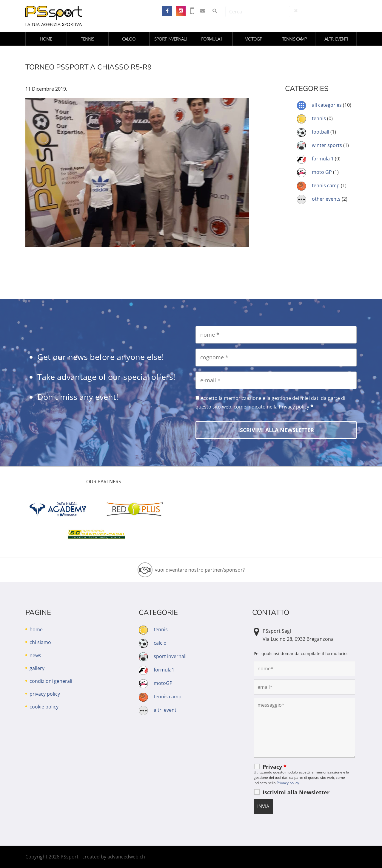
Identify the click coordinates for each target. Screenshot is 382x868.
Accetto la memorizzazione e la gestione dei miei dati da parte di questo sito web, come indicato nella (270, 403)
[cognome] (276, 357)
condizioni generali (51, 681)
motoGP (253, 39)
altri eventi (336, 39)
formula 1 (323, 159)
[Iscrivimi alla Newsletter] (276, 430)
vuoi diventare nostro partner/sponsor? (200, 570)
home (46, 39)
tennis (87, 39)
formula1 (212, 39)
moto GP (322, 172)
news (35, 655)
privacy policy (45, 694)
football (321, 132)
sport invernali (170, 39)
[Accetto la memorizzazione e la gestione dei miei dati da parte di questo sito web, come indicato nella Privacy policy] (197, 398)
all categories (327, 105)
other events (326, 199)
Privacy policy (294, 407)
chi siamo (40, 642)
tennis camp (294, 39)
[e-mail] (276, 380)
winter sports (327, 145)
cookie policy (44, 707)
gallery (37, 668)
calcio (129, 39)
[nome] (276, 335)
